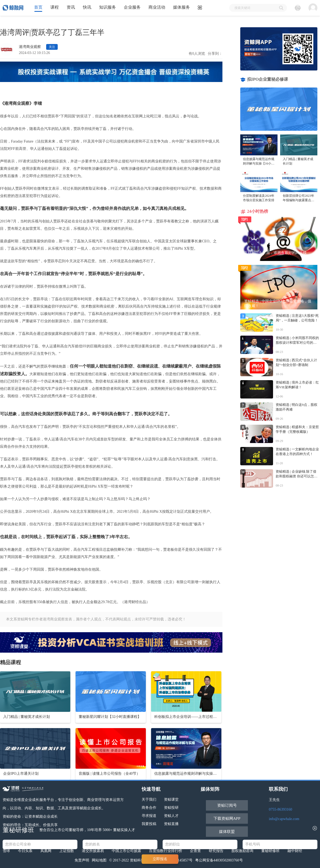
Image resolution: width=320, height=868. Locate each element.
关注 (52, 47)
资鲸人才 (171, 816)
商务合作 (149, 808)
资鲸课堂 (171, 799)
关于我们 (149, 799)
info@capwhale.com (284, 819)
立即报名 (160, 859)
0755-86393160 (281, 809)
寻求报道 (149, 816)
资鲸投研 (171, 808)
